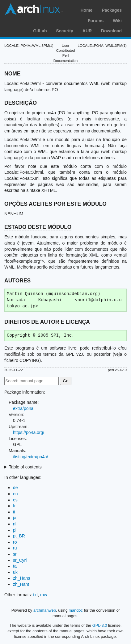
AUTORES (17, 281)
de (15, 488)
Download (111, 31)
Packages (112, 10)
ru (15, 548)
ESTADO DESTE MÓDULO (38, 227)
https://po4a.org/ (29, 432)
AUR (87, 31)
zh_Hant (21, 584)
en (15, 494)
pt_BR (19, 536)
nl (15, 524)
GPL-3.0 (100, 625)
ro (15, 542)
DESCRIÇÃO (21, 103)
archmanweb (45, 610)
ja (15, 518)
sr (15, 554)
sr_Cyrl (20, 560)
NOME (13, 74)
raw (44, 595)
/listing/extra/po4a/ (31, 457)
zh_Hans (21, 578)
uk (15, 572)
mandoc (76, 610)
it (14, 512)
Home (86, 10)
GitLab (40, 31)
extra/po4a (23, 408)
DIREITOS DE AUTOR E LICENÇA (47, 322)
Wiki (117, 21)
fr (14, 506)
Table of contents (25, 467)
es (15, 500)
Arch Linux (34, 9)
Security (65, 31)
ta (15, 566)
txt (35, 595)
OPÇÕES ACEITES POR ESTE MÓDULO (55, 204)
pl (15, 530)
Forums (96, 21)
